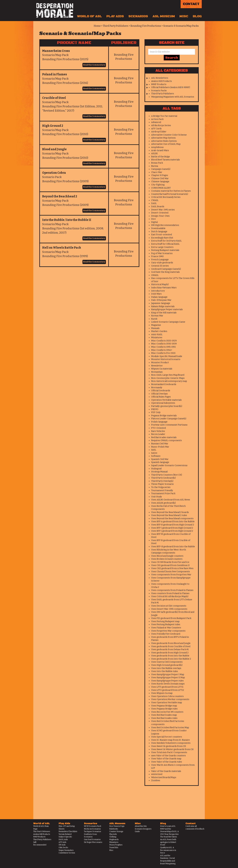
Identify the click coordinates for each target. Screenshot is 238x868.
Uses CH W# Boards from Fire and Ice (170, 562)
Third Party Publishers (163, 94)
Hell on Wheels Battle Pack (62, 248)
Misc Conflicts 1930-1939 (164, 344)
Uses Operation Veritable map (167, 703)
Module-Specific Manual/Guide (167, 356)
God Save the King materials (165, 272)
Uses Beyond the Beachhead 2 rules (169, 515)
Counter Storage (116, 831)
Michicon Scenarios (92, 829)
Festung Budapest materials (165, 250)
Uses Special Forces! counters (167, 737)
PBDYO (155, 409)
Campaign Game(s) (161, 169)
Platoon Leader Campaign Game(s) (169, 419)
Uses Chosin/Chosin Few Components (171, 572)
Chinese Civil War (160, 178)
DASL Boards (158, 207)
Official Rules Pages (161, 397)
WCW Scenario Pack (93, 826)
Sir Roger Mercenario (93, 842)
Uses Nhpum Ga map (162, 693)
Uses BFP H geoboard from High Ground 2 (173, 525)
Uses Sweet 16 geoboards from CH (169, 746)
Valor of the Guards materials (166, 771)
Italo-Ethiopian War (161, 300)
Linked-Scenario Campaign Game (168, 322)
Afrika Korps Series (161, 125)
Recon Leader (158, 434)
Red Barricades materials (164, 437)
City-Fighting (158, 185)
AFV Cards (156, 129)
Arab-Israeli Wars (160, 150)
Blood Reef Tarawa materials (166, 160)
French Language (160, 260)
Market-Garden (159, 331)
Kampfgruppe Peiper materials (167, 309)
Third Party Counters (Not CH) (167, 475)
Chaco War (157, 172)
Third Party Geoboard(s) (163, 478)
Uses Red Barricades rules (164, 718)
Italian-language (159, 297)
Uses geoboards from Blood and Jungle (171, 643)
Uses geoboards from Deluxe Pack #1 (170, 649)
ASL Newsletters (160, 78)
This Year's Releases (42, 831)
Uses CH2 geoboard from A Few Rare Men (172, 568)
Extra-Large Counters (162, 247)
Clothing (113, 837)
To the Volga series (161, 487)
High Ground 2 (53, 126)
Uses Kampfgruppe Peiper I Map (168, 674)
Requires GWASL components (167, 440)
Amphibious (157, 147)
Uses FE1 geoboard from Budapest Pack (171, 618)
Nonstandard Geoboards (164, 384)
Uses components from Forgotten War (171, 575)
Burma (155, 166)
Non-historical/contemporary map (169, 381)
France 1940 (157, 256)
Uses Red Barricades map (164, 715)
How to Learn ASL (168, 826)
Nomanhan (157, 372)
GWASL (155, 275)
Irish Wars (156, 294)
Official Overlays (159, 394)
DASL (154, 203)
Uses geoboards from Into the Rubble (170, 656)
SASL (154, 450)
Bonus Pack (157, 163)
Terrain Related (65, 834)
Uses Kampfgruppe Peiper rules (167, 681)
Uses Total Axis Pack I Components (169, 752)
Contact (191, 4)
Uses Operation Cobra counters (167, 696)
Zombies (156, 780)
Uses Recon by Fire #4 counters (167, 712)
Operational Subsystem (163, 403)
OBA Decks (63, 848)
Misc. (112, 850)
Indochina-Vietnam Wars (164, 288)
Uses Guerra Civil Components (167, 662)
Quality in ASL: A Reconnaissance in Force (168, 850)
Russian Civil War (160, 444)
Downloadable (158, 228)
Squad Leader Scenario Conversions (169, 465)
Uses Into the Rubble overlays (166, 668)
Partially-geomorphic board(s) (167, 406)
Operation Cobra (54, 173)
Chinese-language (160, 182)
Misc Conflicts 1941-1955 (163, 347)
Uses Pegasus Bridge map (164, 706)
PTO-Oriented (158, 428)
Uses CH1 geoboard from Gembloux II (170, 565)
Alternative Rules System (164, 141)
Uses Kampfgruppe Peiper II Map (168, 678)
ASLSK (154, 153)
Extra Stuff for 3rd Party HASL (166, 241)
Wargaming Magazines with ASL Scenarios (173, 97)
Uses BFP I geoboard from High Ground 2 (172, 528)
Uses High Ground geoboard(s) (167, 665)
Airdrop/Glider (159, 132)
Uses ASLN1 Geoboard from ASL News (171, 500)
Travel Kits (114, 848)
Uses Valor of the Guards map (166, 759)
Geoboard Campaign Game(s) (166, 269)
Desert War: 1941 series (163, 210)
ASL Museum (164, 16)
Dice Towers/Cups (117, 826)
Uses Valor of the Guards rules (167, 762)
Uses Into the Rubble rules (165, 671)
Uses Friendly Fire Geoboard (166, 634)
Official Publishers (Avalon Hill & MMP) (171, 87)
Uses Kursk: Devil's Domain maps (168, 684)
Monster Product (160, 363)
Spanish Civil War (160, 459)
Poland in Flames (55, 74)
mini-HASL (157, 334)
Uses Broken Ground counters (167, 559)
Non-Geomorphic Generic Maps (168, 378)
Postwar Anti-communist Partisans (169, 425)
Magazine (156, 325)
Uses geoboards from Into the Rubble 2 (171, 659)
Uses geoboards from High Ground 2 (170, 653)
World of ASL (89, 16)
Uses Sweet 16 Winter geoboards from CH (172, 749)
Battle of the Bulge (161, 157)
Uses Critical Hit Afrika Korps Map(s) (170, 596)
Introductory (158, 291)
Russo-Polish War (160, 447)
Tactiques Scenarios (93, 831)
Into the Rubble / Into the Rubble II (67, 220)
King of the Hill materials (164, 313)
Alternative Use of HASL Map (166, 144)
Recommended (40, 845)
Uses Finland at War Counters (166, 628)
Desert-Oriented (160, 213)
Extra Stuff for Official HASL (165, 244)
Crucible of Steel (54, 98)
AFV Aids (62, 842)
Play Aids (115, 16)
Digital (154, 222)
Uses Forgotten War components (168, 631)
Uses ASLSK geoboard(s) (163, 503)
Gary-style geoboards (162, 263)
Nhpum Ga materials (162, 369)
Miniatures (157, 338)
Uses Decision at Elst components (169, 606)
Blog (197, 16)
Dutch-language (159, 232)
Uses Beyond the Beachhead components (172, 519)
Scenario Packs (159, 91)
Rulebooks (114, 829)
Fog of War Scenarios (162, 253)
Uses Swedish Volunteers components (171, 743)
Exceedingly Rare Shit (162, 238)
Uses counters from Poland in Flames (170, 593)
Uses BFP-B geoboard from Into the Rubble (173, 547)
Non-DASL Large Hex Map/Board (168, 375)
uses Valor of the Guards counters (168, 756)
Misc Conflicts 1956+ (162, 350)
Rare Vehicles (158, 431)
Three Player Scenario (162, 484)
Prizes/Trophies (116, 845)
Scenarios (138, 16)
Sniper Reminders (66, 850)
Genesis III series (160, 266)
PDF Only (156, 412)
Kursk (154, 319)
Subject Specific (65, 837)
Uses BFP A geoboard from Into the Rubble (173, 522)
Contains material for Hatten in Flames (171, 191)
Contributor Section (67, 853)
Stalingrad (156, 469)
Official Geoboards (161, 391)
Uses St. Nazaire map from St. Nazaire (170, 740)
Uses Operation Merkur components (170, 699)
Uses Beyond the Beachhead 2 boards (170, 512)
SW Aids (62, 845)
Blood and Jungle (54, 149)
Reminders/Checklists (68, 831)
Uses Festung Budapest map (165, 621)
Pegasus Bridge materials (164, 416)
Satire (154, 453)
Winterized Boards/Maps (164, 777)
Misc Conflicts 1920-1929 (164, 341)
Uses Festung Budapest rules (166, 624)
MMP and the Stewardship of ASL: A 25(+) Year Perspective (169, 832)
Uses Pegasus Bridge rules (164, 709)
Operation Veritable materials (166, 400)
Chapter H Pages (160, 175)
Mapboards (114, 840)
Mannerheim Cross (56, 51)
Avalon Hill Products (161, 81)
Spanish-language (160, 462)
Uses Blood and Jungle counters (167, 556)
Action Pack (157, 119)
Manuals (155, 328)
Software (156, 456)
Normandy (157, 388)
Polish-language (159, 422)
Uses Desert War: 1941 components (169, 609)
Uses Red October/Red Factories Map (170, 728)
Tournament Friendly (162, 490)
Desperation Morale (55, 10)
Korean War (157, 316)
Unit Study (156, 497)
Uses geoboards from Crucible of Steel (171, 646)
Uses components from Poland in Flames (172, 590)
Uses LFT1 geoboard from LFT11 (167, 687)
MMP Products (159, 84)
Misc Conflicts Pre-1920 (163, 353)
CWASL (155, 200)
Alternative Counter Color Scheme (169, 135)
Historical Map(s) (160, 284)
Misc (184, 16)
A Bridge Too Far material (164, 116)
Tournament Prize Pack (163, 493)
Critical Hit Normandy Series (166, 197)
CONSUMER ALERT (161, 188)
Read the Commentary (94, 65)
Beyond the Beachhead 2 (60, 196)
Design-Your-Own (160, 216)
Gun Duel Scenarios (92, 840)
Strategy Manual (159, 472)
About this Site (141, 826)
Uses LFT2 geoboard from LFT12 (168, 690)
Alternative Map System (163, 138)
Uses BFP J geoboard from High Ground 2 (172, 531)
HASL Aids (63, 840)
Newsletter (157, 366)
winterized (157, 774)
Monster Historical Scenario (166, 359)
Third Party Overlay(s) (162, 481)
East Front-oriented (161, 235)
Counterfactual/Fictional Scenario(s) (170, 194)
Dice (153, 219)
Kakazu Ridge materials (163, 306)
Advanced (156, 122)
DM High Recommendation (165, 225)
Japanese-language (161, 303)
